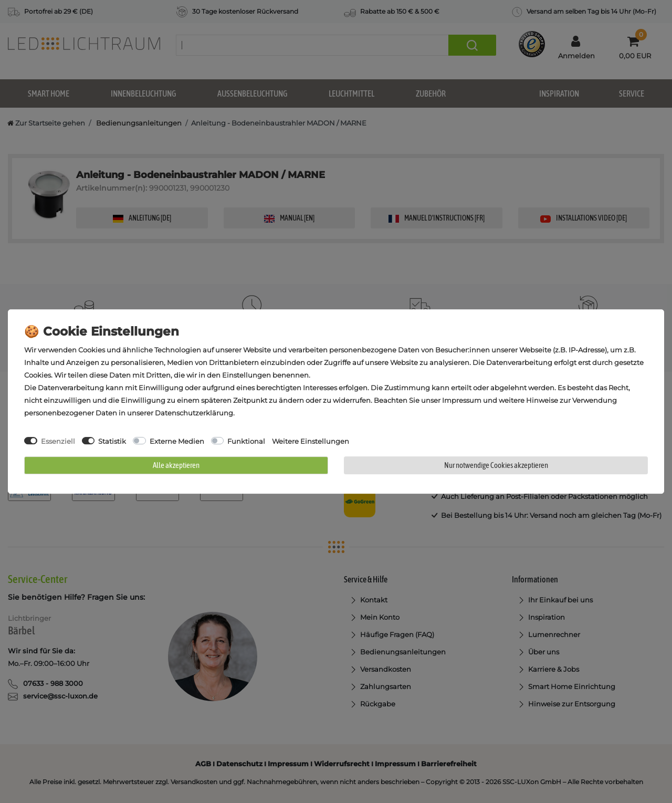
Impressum (462, 400)
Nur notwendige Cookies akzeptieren (496, 465)
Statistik (112, 441)
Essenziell (58, 441)
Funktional (246, 441)
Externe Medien (177, 441)
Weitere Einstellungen (311, 441)
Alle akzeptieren (176, 465)
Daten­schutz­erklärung (194, 413)
